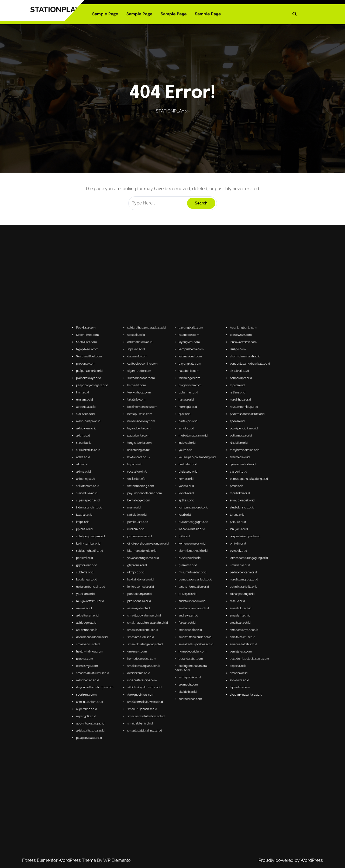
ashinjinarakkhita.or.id (188, 584)
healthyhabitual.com (155, 598)
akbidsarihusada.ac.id (155, 615)
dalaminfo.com (165, 535)
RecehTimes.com (154, 531)
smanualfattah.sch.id (187, 597)
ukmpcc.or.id (165, 581)
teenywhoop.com (165, 543)
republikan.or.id (187, 564)
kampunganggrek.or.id (177, 567)
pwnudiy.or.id (187, 577)
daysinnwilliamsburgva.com (156, 606)
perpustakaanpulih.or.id (188, 574)
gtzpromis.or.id (165, 580)
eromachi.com (176, 605)
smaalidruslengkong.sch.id (167, 597)
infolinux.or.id (165, 572)
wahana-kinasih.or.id (177, 572)
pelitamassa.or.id (187, 552)
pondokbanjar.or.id (165, 586)
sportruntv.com (154, 607)
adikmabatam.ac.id (165, 532)
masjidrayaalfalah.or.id (188, 555)
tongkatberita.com (165, 554)
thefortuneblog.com (166, 563)
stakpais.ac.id (165, 531)
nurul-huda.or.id (187, 544)
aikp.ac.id (153, 558)
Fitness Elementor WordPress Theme (60, 860)
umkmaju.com (165, 598)
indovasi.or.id (176, 554)
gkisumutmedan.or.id (177, 581)
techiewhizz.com (187, 531)
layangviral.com (176, 532)
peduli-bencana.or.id (187, 581)
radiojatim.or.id (165, 569)
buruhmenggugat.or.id (177, 571)
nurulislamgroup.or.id (188, 583)
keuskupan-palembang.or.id (178, 557)
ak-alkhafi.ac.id (187, 539)
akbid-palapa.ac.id (155, 549)
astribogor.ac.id (154, 592)
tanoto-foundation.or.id (177, 584)
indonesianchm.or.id (155, 567)
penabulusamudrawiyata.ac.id (189, 537)
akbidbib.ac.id (176, 606)
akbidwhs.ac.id (187, 604)
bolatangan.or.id (154, 583)
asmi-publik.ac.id (176, 604)
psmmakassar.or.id (165, 574)
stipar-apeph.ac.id (155, 566)
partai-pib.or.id (176, 549)
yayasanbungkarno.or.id (166, 578)
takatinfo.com (165, 544)
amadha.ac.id (187, 602)
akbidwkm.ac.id (154, 551)
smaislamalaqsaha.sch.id (166, 601)
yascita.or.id (175, 563)
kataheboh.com (176, 531)
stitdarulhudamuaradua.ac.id (167, 529)
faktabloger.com (176, 540)
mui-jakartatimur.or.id (155, 587)
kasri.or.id (175, 569)
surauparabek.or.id (187, 566)
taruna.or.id (186, 569)
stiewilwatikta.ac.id (155, 555)
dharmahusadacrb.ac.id (155, 595)
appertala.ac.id (154, 546)
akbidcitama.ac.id (165, 602)
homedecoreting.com (166, 599)
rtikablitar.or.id (187, 554)
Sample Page (105, 14)
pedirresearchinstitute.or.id (188, 548)
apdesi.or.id (186, 549)
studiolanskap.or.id (187, 567)
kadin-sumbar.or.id (155, 575)
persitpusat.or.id (165, 571)
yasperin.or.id (187, 560)
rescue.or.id (186, 587)
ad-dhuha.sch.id (154, 593)
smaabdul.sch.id (187, 589)
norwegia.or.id (176, 546)
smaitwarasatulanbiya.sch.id (167, 612)
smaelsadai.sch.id (176, 593)
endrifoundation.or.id (177, 587)
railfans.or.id (186, 543)
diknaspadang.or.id (187, 586)
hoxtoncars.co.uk (165, 557)
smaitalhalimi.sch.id (187, 595)
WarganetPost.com (155, 535)
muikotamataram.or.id (177, 552)
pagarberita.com (165, 552)
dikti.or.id (175, 574)
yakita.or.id (175, 555)
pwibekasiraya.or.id (155, 540)
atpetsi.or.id (186, 541)
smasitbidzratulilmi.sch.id (156, 602)
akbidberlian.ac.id (154, 604)
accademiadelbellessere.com (189, 599)
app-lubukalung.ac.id (155, 613)
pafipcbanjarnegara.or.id (155, 541)
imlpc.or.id (153, 571)
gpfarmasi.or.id (176, 543)
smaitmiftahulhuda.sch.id (177, 595)
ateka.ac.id (153, 557)
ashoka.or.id (175, 551)
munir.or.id (164, 567)
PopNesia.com (154, 529)
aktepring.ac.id (154, 561)
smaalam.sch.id (187, 590)
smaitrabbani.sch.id (165, 613)
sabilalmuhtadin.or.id (155, 577)
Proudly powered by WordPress (291, 860)
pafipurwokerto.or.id (155, 539)
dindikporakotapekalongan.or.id (167, 575)
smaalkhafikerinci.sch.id (166, 593)
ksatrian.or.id (154, 569)
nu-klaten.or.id (176, 558)
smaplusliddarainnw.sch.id (166, 615)
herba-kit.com (165, 541)
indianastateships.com (166, 604)
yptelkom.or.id (154, 586)
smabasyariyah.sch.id (188, 593)
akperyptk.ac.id (154, 612)
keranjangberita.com (188, 529)
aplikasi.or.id (175, 566)
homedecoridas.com (177, 598)
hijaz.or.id (175, 548)
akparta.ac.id (186, 601)
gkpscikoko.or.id (154, 580)
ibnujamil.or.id (187, 572)
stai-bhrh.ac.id (154, 548)
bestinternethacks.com (166, 546)
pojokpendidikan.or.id (188, 551)
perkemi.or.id (154, 578)
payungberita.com (176, 529)
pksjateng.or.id (176, 560)
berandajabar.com (176, 599)
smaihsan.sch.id (187, 592)
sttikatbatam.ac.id (154, 563)
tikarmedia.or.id (187, 557)
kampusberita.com (177, 534)
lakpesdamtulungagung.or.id (189, 578)
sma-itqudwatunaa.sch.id (166, 590)
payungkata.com (176, 537)
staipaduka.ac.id (154, 564)
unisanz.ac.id (154, 544)
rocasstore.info (165, 560)
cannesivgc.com (154, 601)
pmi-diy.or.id (186, 575)
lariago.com (186, 534)
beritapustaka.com (165, 548)
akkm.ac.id (153, 552)
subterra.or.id (154, 581)
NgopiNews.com (154, 534)
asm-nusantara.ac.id (155, 609)
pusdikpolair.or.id (176, 578)
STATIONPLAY (55, 10)
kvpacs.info (164, 558)
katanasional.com (176, 535)
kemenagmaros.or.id (177, 575)
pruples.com (154, 599)
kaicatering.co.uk (165, 555)
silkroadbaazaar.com (166, 540)
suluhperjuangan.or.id (155, 574)
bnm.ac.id (153, 543)
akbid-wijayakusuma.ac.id (166, 606)
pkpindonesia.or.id (165, 587)
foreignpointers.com (166, 607)
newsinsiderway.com (166, 549)
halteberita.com (176, 539)
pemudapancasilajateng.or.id (189, 561)
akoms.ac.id (154, 589)
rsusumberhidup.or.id (188, 546)
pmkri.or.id (186, 563)
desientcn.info (165, 561)
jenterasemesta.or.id (166, 584)
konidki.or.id (175, 564)
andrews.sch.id (176, 590)
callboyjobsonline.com (166, 537)
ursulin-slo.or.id (187, 580)
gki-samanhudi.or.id (187, 558)
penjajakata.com (187, 598)
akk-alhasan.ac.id (154, 590)
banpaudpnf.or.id (187, 540)
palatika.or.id (186, 571)
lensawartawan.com (187, 532)
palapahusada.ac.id (155, 616)
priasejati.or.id (176, 586)
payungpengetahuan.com (166, 564)
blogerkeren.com (176, 541)
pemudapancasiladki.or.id (177, 583)
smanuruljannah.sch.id (166, 610)
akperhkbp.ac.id (154, 610)
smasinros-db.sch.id (166, 595)
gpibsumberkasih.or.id (155, 584)
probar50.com (154, 537)
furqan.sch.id (176, 592)
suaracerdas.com (176, 608)
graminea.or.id (176, 580)
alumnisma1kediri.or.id (177, 577)
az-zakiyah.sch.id (165, 589)
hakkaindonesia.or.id (166, 583)
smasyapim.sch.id (155, 597)
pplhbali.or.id (154, 572)
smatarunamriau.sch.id (177, 589)
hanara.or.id (175, 544)
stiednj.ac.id (154, 554)
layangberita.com (165, 551)
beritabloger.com (165, 566)
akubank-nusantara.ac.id (188, 607)
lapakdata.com (187, 606)
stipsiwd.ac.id (165, 534)
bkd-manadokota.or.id (166, 577)
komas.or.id (175, 561)
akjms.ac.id (153, 560)
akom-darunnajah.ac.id (188, 535)
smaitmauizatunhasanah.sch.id (167, 592)
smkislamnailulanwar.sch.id (167, 609)
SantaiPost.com (154, 532)
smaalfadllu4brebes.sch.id (177, 597)
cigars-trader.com (165, 539)
